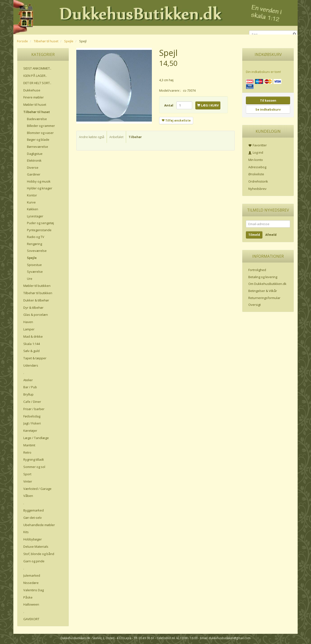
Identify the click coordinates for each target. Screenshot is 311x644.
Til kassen (268, 100)
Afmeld (271, 235)
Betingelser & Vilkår (263, 291)
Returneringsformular (264, 298)
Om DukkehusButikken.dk (267, 284)
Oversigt (255, 305)
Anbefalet (116, 137)
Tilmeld (254, 235)
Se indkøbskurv (268, 109)
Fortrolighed (257, 270)
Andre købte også (92, 137)
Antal (169, 105)
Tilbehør (135, 137)
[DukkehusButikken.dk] (155, 16)
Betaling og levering (263, 277)
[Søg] (295, 34)
